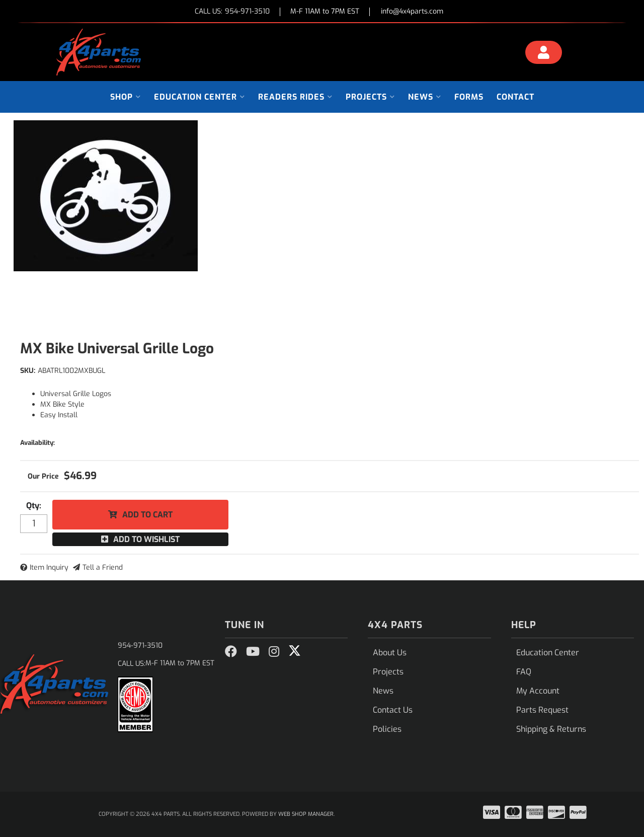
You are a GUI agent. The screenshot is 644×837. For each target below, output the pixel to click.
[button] (126, 97)
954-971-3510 (140, 645)
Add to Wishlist (146, 539)
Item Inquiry (49, 567)
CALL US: (232, 12)
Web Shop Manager (306, 814)
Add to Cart (147, 515)
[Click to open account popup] (544, 54)
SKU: (28, 371)
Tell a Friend (103, 567)
